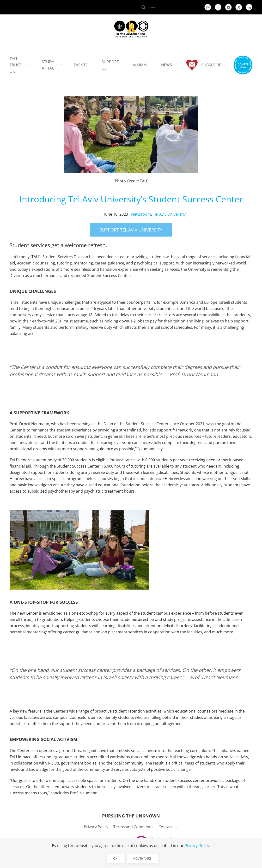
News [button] (167, 65)
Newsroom (141, 214)
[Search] (170, 7)
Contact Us (168, 827)
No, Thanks (142, 858)
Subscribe (204, 65)
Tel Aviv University (169, 214)
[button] (243, 65)
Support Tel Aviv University (131, 230)
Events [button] (81, 65)
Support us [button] (110, 65)
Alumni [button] (140, 65)
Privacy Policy (96, 827)
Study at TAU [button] (52, 65)
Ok (115, 858)
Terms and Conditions (133, 827)
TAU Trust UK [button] (20, 65)
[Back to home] (131, 29)
